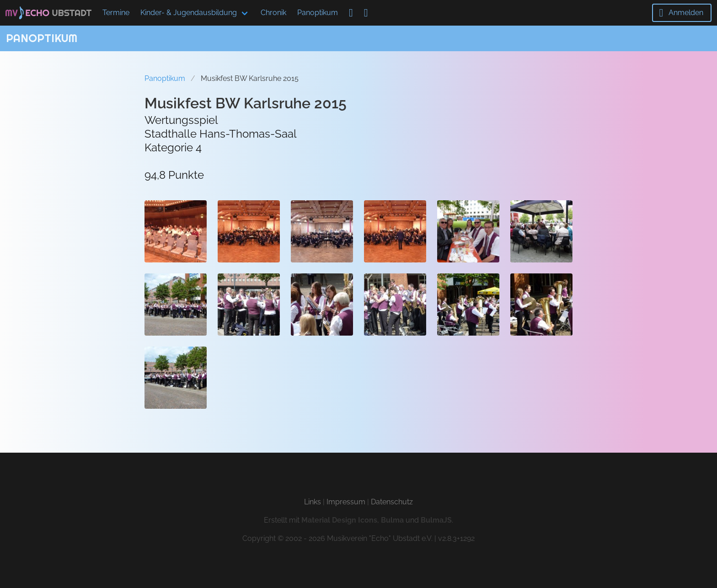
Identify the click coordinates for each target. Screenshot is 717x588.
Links (313, 502)
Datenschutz (392, 502)
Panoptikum (318, 13)
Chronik (273, 13)
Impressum (346, 502)
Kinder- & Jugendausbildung (189, 13)
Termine (116, 13)
